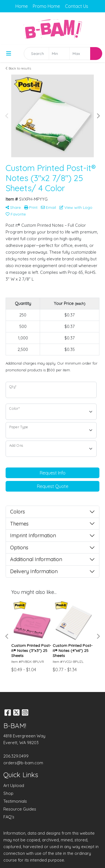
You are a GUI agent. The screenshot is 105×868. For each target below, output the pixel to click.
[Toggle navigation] (9, 54)
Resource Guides (20, 809)
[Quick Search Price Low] (59, 54)
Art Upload (14, 785)
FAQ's (9, 817)
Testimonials (15, 801)
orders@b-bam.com (23, 763)
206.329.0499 (16, 756)
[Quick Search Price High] (80, 54)
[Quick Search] (36, 54)
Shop (8, 793)
